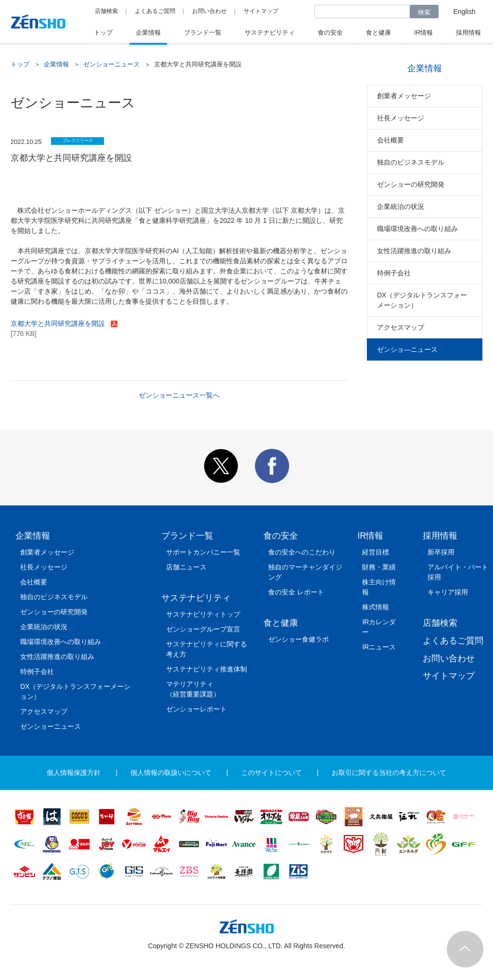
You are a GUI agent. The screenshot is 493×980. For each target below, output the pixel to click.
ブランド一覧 (187, 536)
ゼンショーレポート (196, 709)
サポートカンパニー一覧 (203, 552)
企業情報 (56, 64)
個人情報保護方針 (74, 773)
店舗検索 (106, 11)
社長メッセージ (401, 118)
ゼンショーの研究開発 (411, 184)
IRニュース (379, 647)
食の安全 (281, 536)
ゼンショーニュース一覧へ (179, 395)
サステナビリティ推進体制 (207, 669)
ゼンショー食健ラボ (298, 639)
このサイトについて (272, 773)
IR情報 (370, 536)
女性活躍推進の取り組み (414, 251)
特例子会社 (394, 273)
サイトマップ (261, 11)
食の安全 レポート (296, 592)
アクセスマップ (401, 327)
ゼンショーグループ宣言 (203, 629)
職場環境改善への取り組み (417, 229)
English (465, 12)
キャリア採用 (448, 592)
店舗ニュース (186, 567)
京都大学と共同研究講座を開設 (59, 323)
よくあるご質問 (155, 11)
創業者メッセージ (404, 96)
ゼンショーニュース (111, 64)
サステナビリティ (196, 598)
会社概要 (390, 140)
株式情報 (376, 607)
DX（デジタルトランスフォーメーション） (422, 300)
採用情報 (440, 536)
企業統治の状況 (401, 206)
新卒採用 (441, 552)
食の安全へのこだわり (302, 552)
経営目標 (376, 552)
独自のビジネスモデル (411, 162)
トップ (20, 64)
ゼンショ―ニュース (407, 349)
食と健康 (281, 623)
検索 (424, 12)
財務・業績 (379, 567)
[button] (221, 481)
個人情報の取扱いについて (171, 773)
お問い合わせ (209, 11)
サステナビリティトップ (203, 614)
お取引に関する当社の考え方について (389, 773)
